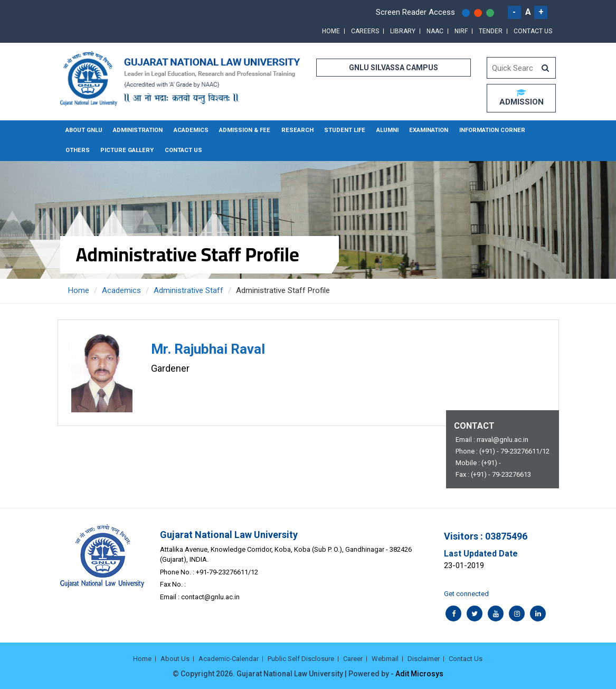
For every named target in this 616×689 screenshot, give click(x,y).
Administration (138, 130)
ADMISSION (522, 98)
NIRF (461, 31)
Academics (190, 130)
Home (331, 31)
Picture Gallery (91, 150)
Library (403, 31)
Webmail (385, 658)
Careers (365, 31)
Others (537, 130)
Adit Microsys (419, 673)
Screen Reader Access (415, 12)
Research (293, 130)
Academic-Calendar (229, 658)
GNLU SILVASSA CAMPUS (394, 68)
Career (353, 658)
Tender (491, 31)
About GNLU (84, 130)
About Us (175, 658)
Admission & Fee (243, 130)
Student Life (339, 130)
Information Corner (483, 130)
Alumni (381, 130)
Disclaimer (424, 658)
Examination (421, 130)
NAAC (435, 31)
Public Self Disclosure (301, 658)
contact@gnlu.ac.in (210, 596)
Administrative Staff (188, 290)
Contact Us (533, 31)
